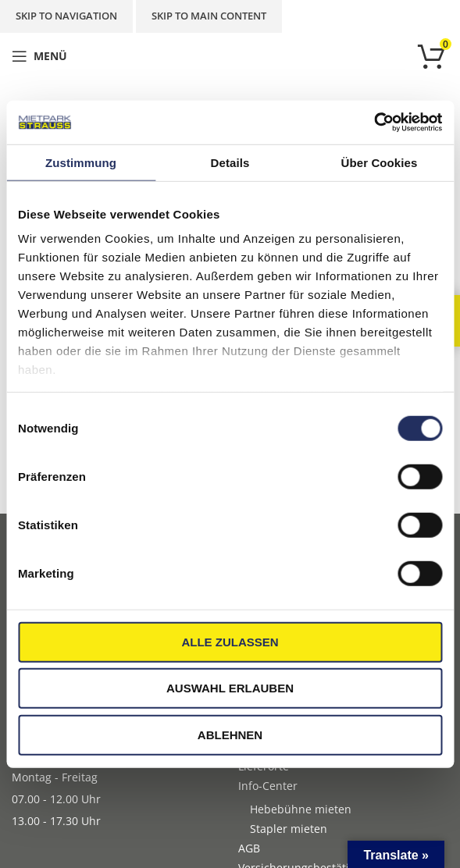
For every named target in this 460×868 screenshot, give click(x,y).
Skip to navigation (66, 16)
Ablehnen (230, 734)
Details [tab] (230, 162)
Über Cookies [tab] (380, 162)
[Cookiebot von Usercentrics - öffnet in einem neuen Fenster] (374, 123)
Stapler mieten (289, 829)
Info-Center (268, 786)
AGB (249, 848)
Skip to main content (209, 16)
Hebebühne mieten (301, 809)
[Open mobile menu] (39, 56)
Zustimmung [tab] (81, 162)
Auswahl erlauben (230, 688)
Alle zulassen (230, 641)
